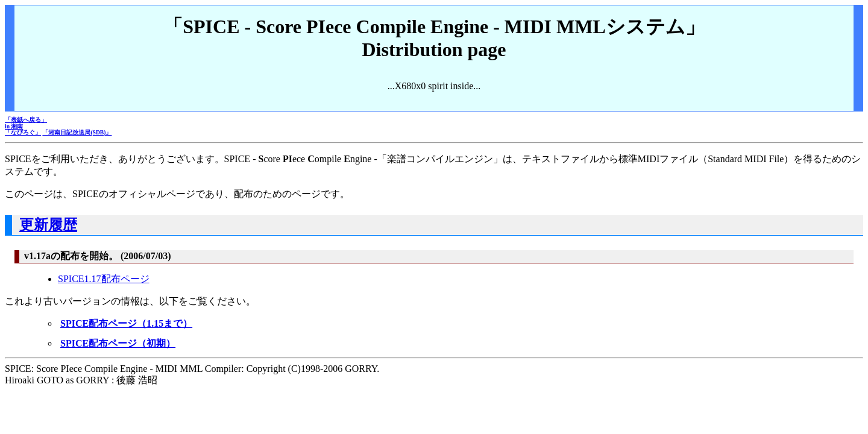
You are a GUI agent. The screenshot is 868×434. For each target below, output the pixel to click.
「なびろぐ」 (23, 132)
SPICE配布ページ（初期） (118, 343)
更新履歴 (48, 225)
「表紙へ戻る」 (26, 120)
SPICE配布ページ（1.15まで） (126, 323)
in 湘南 (14, 126)
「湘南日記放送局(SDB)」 (77, 132)
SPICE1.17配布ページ (104, 279)
